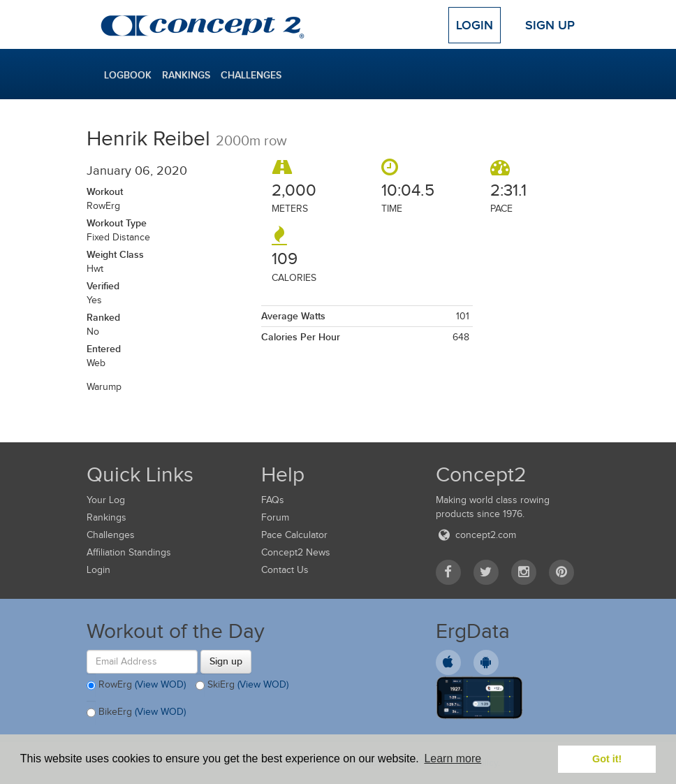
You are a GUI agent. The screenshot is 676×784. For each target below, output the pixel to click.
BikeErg (136, 713)
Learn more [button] (453, 758)
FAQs (273, 500)
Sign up (226, 661)
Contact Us (285, 570)
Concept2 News (296, 552)
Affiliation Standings (129, 552)
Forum (275, 517)
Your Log (106, 500)
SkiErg (242, 685)
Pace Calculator (294, 535)
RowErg (136, 685)
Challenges (251, 75)
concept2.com (476, 535)
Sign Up (550, 25)
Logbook (128, 75)
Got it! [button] (607, 759)
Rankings (186, 75)
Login (475, 25)
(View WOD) (160, 684)
